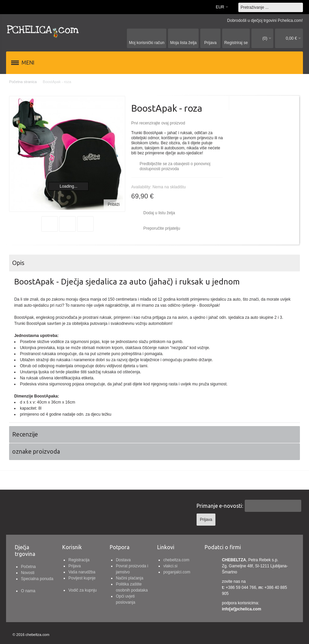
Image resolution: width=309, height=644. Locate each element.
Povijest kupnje (82, 578)
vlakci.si (170, 566)
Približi (114, 204)
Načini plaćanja (129, 578)
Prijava (75, 566)
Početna (28, 567)
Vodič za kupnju (82, 590)
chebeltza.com (176, 560)
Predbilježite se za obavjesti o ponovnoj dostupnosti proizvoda (175, 166)
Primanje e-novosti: (220, 506)
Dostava (123, 560)
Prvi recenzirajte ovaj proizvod (158, 123)
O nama (28, 591)
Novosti (28, 573)
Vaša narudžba (82, 572)
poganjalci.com (177, 572)
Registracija (79, 560)
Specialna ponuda (37, 579)
